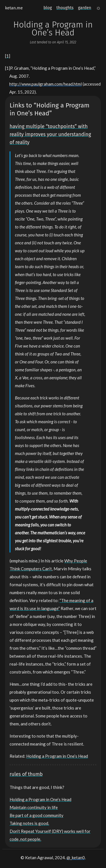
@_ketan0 (76, 858)
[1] (8, 56)
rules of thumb (26, 774)
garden (85, 8)
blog (48, 8)
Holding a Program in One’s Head (57, 756)
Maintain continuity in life (34, 807)
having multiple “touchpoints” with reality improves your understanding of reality (50, 135)
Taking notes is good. (29, 823)
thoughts (65, 8)
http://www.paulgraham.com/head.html (46, 84)
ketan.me (14, 8)
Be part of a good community (37, 815)
